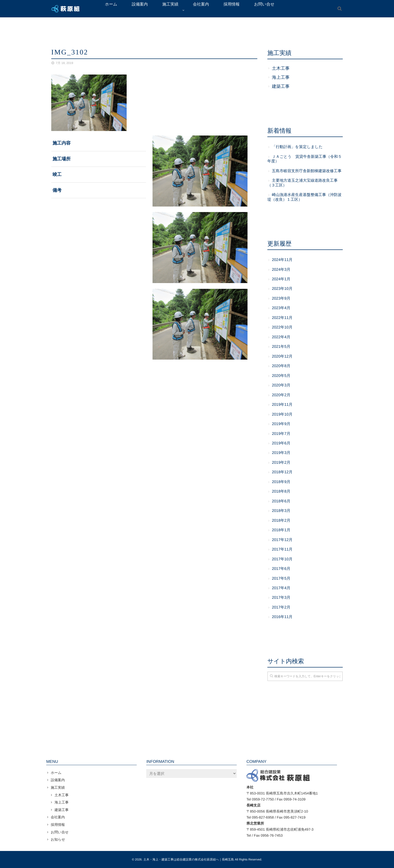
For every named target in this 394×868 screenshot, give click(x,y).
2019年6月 (281, 443)
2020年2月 (281, 395)
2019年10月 (282, 414)
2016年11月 (282, 617)
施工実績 (58, 787)
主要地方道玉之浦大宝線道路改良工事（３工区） (303, 183)
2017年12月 (282, 540)
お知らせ (58, 839)
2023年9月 (281, 298)
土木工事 (281, 68)
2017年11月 (282, 549)
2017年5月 (281, 579)
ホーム (56, 773)
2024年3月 (281, 270)
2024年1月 (281, 279)
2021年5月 (281, 347)
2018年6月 (281, 501)
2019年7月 (281, 434)
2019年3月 (281, 453)
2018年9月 (281, 482)
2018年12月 (282, 472)
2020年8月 (281, 366)
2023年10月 (282, 289)
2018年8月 (281, 491)
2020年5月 (281, 376)
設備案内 (58, 780)
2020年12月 (282, 356)
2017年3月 (281, 598)
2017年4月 (281, 588)
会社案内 (58, 817)
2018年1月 (281, 530)
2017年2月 (281, 607)
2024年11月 (282, 260)
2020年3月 (281, 385)
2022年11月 (282, 318)
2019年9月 (281, 424)
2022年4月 (281, 337)
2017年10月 (282, 559)
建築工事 (281, 86)
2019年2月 (281, 463)
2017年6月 (281, 569)
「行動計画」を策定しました (297, 147)
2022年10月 (282, 327)
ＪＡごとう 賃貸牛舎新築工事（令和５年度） (305, 159)
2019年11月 (282, 405)
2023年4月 (281, 308)
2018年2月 (281, 521)
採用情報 (58, 825)
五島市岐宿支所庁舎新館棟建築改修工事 (307, 171)
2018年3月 (281, 511)
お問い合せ (60, 832)
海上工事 (281, 77)
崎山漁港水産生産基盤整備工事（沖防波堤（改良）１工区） (304, 197)
